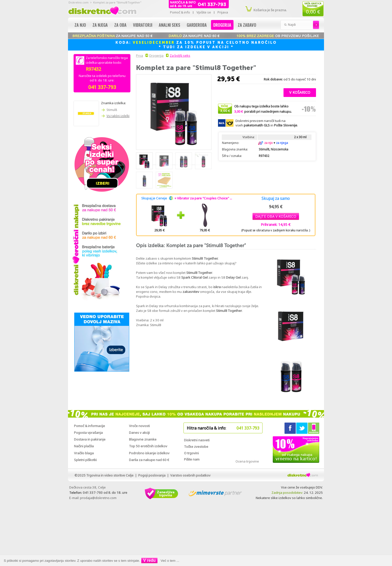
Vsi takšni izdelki (118, 116)
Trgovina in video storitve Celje (110, 475)
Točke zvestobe (196, 447)
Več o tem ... (170, 561)
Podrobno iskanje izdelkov (149, 453)
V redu (149, 560)
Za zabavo (247, 25)
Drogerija (222, 25)
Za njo (80, 25)
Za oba (120, 25)
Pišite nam (192, 459)
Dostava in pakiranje (90, 439)
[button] (300, 92)
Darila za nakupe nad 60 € (149, 460)
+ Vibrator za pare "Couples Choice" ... (203, 198)
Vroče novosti (139, 426)
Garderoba (197, 25)
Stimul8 (112, 110)
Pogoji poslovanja (152, 475)
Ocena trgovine (247, 461)
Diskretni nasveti (197, 440)
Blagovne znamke (143, 439)
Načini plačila (84, 446)
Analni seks (169, 25)
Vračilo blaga (84, 453)
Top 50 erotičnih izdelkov (148, 446)
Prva (139, 55)
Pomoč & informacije (89, 426)
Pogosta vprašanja (88, 433)
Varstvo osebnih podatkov (190, 475)
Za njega (100, 25)
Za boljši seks (180, 55)
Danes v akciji (139, 433)
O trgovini (191, 453)
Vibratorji (143, 25)
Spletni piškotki (85, 460)
